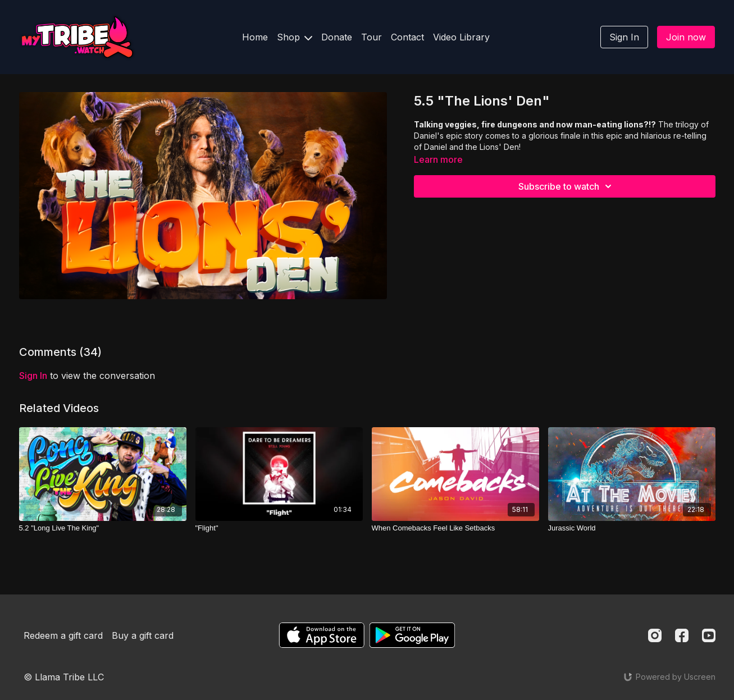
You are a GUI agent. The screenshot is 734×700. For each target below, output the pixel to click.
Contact (407, 37)
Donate (337, 37)
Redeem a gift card (63, 635)
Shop (295, 37)
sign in (33, 376)
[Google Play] (412, 635)
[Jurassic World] (632, 528)
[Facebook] (682, 635)
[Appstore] (322, 635)
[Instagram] (655, 635)
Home (255, 37)
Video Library (461, 37)
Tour (371, 37)
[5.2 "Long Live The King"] (103, 528)
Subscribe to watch (567, 186)
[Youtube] (709, 635)
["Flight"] (279, 528)
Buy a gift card (143, 635)
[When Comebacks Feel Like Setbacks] (455, 528)
